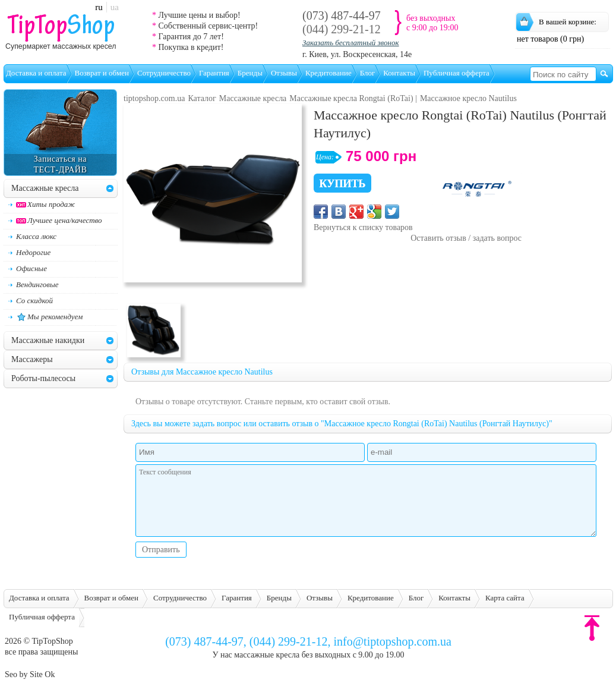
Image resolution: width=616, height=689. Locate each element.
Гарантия (214, 73)
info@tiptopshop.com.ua (392, 641)
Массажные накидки (48, 340)
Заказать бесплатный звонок (351, 43)
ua (115, 7)
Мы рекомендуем (49, 317)
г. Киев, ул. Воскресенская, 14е (357, 54)
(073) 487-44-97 (342, 15)
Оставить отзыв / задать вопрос (466, 238)
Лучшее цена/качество (59, 220)
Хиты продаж (45, 204)
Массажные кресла (45, 188)
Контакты (399, 73)
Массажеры (32, 359)
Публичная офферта (457, 73)
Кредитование (328, 73)
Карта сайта (505, 598)
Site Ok (42, 674)
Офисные (31, 268)
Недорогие (33, 252)
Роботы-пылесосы (43, 378)
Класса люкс (36, 236)
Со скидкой (34, 301)
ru (99, 7)
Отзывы (284, 73)
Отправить (161, 550)
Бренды (250, 73)
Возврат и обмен (102, 73)
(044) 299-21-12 (342, 29)
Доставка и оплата (36, 73)
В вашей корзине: (568, 22)
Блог (368, 73)
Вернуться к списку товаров (363, 227)
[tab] (110, 188)
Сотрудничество (164, 73)
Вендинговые (37, 284)
